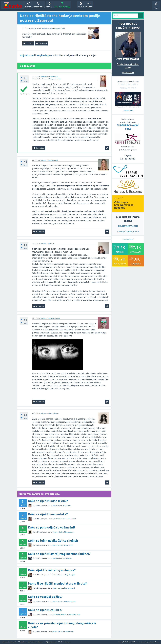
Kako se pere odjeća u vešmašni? (52, 527)
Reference (32, 642)
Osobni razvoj (47, 29)
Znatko (5, 642)
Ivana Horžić (53, 77)
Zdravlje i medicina (59, 519)
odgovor (44, 77)
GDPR (60, 642)
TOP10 (81, 7)
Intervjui (13, 642)
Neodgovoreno (39, 7)
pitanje (33, 29)
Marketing (22, 642)
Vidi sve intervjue (128, 73)
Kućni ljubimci (57, 575)
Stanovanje (56, 506)
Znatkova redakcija (132, 231)
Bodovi (41, 642)
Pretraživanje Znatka (128, 239)
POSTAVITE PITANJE (62, 7)
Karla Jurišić (53, 160)
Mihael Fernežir (55, 318)
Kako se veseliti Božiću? (45, 597)
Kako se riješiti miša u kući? (48, 501)
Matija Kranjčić (70, 575)
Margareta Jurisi (60, 29)
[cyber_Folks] (128, 211)
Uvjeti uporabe (51, 642)
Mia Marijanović (70, 588)
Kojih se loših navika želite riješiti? (53, 541)
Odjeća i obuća (57, 532)
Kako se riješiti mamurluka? (48, 514)
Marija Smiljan (67, 558)
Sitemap (68, 642)
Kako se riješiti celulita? (45, 610)
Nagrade (89, 7)
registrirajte (44, 56)
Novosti (28, 7)
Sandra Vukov (54, 414)
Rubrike (49, 7)
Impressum (121, 231)
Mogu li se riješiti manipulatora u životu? (57, 583)
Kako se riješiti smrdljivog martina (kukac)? (59, 554)
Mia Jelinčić (72, 519)
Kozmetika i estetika (59, 615)
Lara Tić (52, 244)
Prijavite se (27, 56)
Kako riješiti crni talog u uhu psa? (52, 570)
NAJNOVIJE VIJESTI (128, 226)
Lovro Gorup (67, 506)
